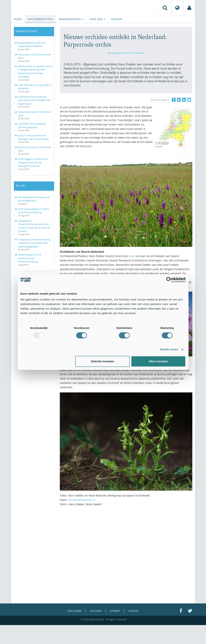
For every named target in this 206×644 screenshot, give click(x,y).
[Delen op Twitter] (179, 100)
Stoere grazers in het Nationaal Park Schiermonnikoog (30, 258)
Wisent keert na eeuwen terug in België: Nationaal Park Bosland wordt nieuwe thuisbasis (35, 71)
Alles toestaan (158, 361)
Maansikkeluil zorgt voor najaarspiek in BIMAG (32, 44)
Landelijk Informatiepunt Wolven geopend (32, 125)
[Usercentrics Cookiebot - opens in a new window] (169, 280)
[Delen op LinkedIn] (184, 100)
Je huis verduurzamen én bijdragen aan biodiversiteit (33, 137)
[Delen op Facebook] (174, 100)
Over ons (97, 19)
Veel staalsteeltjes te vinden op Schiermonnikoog (34, 211)
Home (18, 19)
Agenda (117, 19)
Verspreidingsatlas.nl (82, 500)
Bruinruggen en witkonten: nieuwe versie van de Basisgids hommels (33, 162)
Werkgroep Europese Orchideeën (126, 53)
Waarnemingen (71, 19)
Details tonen (169, 349)
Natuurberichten (40, 19)
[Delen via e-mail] (189, 100)
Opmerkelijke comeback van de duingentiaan (34, 199)
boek (132, 256)
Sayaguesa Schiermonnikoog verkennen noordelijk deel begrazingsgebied (34, 243)
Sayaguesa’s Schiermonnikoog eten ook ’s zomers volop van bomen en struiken (34, 226)
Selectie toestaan (102, 361)
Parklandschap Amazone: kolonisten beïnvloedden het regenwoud (34, 100)
